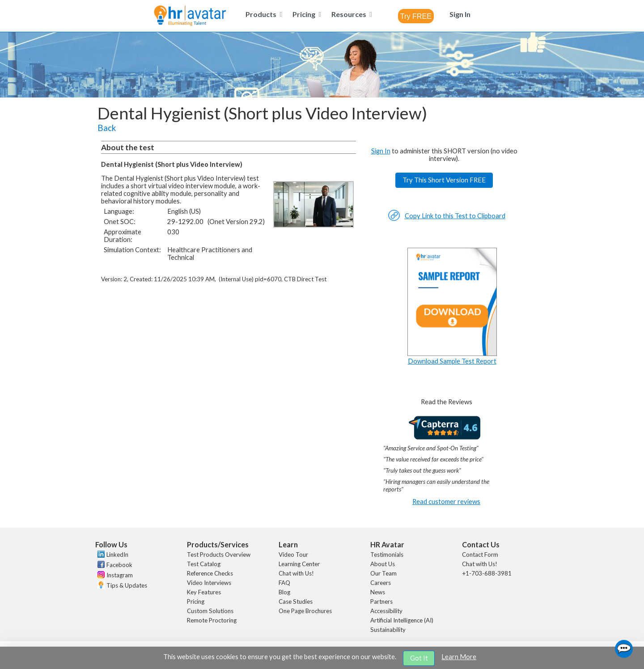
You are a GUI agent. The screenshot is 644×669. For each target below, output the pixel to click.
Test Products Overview (219, 555)
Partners (381, 601)
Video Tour (293, 555)
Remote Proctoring (212, 620)
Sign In (381, 151)
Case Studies (296, 601)
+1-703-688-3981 (487, 573)
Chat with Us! (296, 573)
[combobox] (416, 16)
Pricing (196, 601)
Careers (381, 583)
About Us (383, 564)
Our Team (383, 573)
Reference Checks (210, 573)
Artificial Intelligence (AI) (402, 620)
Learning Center (299, 564)
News (378, 592)
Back (107, 128)
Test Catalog (204, 564)
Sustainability (388, 630)
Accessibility (386, 611)
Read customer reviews (446, 502)
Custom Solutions (210, 611)
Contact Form (480, 555)
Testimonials (387, 555)
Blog (284, 592)
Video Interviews (209, 583)
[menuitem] (263, 14)
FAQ (284, 583)
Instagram (120, 575)
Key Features (204, 592)
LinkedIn (117, 555)
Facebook (119, 565)
